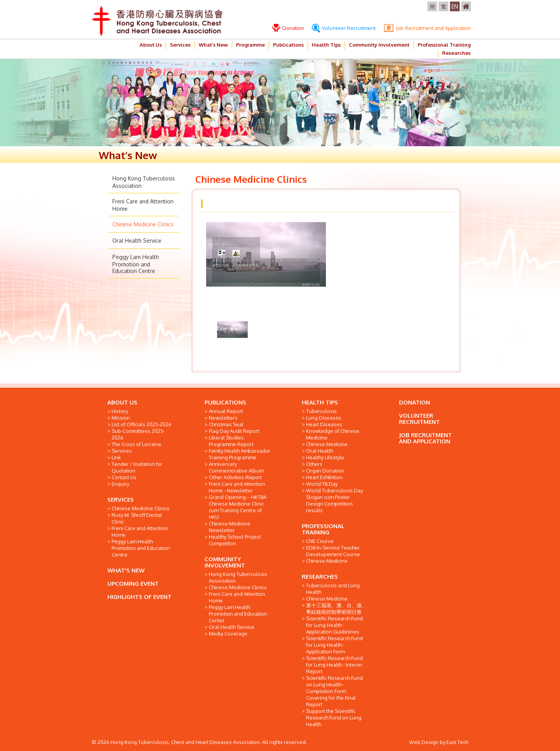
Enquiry (120, 484)
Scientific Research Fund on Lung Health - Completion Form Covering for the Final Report (334, 691)
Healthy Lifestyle (325, 457)
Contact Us (124, 477)
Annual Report (226, 411)
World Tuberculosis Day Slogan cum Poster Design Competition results (334, 500)
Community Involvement (379, 45)
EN (455, 6)
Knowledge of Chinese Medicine (333, 434)
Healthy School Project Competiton (235, 540)
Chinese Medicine (327, 444)
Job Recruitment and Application (427, 28)
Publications (288, 45)
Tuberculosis (321, 411)
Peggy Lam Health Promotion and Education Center (238, 614)
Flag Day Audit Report (234, 431)
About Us (151, 45)
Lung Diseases (324, 418)
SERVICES (121, 500)
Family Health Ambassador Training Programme (240, 454)
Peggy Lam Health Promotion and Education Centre (136, 264)
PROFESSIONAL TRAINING (323, 529)
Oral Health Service (137, 241)
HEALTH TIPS (320, 402)
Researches (456, 53)
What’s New (213, 45)
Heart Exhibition (324, 477)
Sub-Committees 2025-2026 (138, 434)
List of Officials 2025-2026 (142, 424)
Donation (288, 28)
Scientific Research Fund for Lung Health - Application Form (334, 645)
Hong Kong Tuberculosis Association (238, 577)
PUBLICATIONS (225, 402)
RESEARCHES (320, 577)
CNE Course (320, 541)
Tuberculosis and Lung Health (333, 589)
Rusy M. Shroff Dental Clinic (137, 518)
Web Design (424, 742)
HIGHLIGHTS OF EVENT (139, 597)
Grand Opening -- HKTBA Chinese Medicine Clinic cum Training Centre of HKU (238, 507)
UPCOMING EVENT (133, 584)
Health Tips (326, 45)
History (120, 411)
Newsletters (223, 418)
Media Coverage (228, 634)
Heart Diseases (324, 424)
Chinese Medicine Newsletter (230, 527)
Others (314, 464)
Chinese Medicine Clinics (143, 224)
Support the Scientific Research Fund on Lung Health (334, 718)
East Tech (457, 742)
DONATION (415, 402)
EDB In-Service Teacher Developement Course (333, 551)
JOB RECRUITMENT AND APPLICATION (425, 438)
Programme (250, 45)
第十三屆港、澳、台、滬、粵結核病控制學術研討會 (336, 608)
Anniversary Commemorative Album (236, 467)
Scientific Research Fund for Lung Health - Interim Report (334, 665)
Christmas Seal (226, 424)
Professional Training (444, 45)
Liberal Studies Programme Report (231, 441)
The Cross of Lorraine (136, 444)
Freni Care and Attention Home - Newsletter (237, 487)
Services (180, 45)
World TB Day (322, 484)
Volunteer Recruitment (344, 28)
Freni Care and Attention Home (140, 531)
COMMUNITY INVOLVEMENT (225, 562)
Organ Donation (325, 471)
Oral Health (319, 451)
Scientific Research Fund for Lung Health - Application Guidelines (334, 625)
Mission (121, 418)
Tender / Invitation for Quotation (137, 467)
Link (116, 457)
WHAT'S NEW (126, 570)
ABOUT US (122, 402)
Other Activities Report (235, 477)
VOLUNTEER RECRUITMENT (419, 419)
